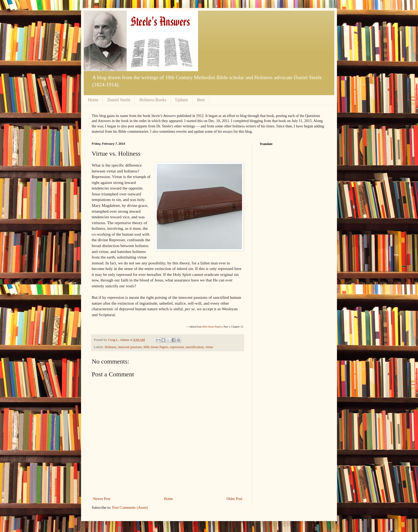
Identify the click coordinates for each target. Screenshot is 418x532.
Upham (182, 100)
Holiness (110, 347)
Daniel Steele (119, 100)
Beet (201, 100)
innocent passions (130, 347)
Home (93, 100)
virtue (209, 347)
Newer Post (102, 499)
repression (177, 347)
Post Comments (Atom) (130, 508)
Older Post (235, 499)
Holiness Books (153, 100)
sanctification (195, 347)
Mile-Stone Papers (156, 347)
